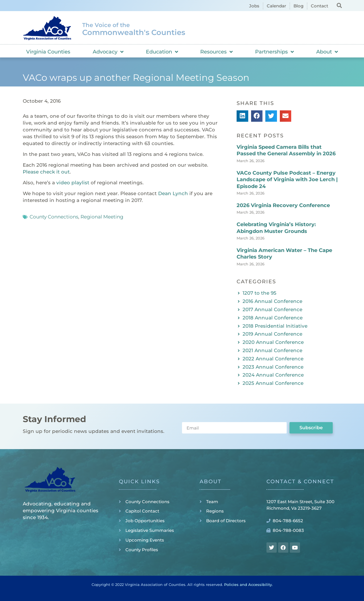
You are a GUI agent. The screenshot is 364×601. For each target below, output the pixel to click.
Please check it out (46, 172)
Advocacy (108, 52)
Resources (216, 52)
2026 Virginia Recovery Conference (283, 205)
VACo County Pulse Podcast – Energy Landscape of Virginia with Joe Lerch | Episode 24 (287, 180)
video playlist (73, 183)
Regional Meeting (102, 217)
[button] (339, 5)
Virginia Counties (48, 52)
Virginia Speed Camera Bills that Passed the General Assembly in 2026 (286, 150)
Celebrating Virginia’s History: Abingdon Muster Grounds (276, 228)
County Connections (54, 217)
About (327, 52)
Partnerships (274, 52)
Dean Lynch (173, 193)
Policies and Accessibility (248, 585)
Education (162, 52)
